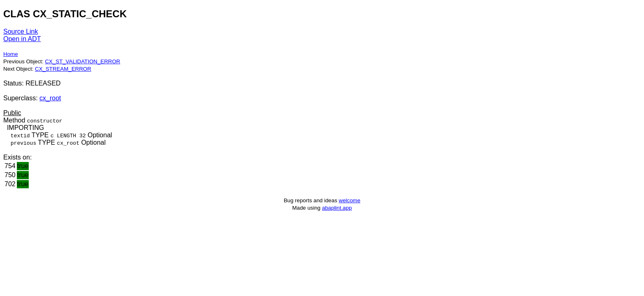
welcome (350, 200)
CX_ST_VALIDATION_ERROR (82, 61)
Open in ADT (22, 39)
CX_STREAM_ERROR (63, 69)
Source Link (21, 31)
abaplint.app (337, 208)
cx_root (50, 98)
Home (11, 54)
